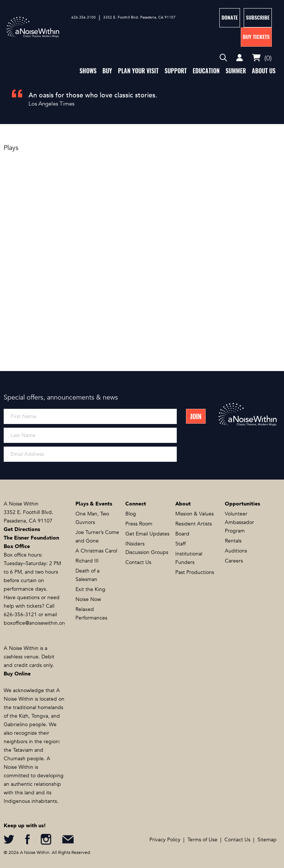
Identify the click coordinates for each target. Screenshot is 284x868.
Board (182, 534)
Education (206, 71)
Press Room (139, 524)
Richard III (87, 561)
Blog (131, 514)
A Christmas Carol (96, 551)
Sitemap (267, 840)
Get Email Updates (147, 534)
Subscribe (258, 18)
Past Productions (195, 572)
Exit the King (90, 589)
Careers (234, 561)
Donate (230, 18)
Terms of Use (202, 840)
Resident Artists (194, 524)
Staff (180, 544)
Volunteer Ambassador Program (239, 522)
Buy (107, 71)
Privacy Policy (165, 840)
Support (176, 71)
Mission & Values (195, 514)
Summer (236, 71)
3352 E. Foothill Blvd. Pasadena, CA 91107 (139, 17)
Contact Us (138, 562)
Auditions (236, 551)
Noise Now (88, 599)
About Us (264, 71)
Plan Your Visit (138, 71)
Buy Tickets (256, 37)
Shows (88, 71)
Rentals (233, 541)
